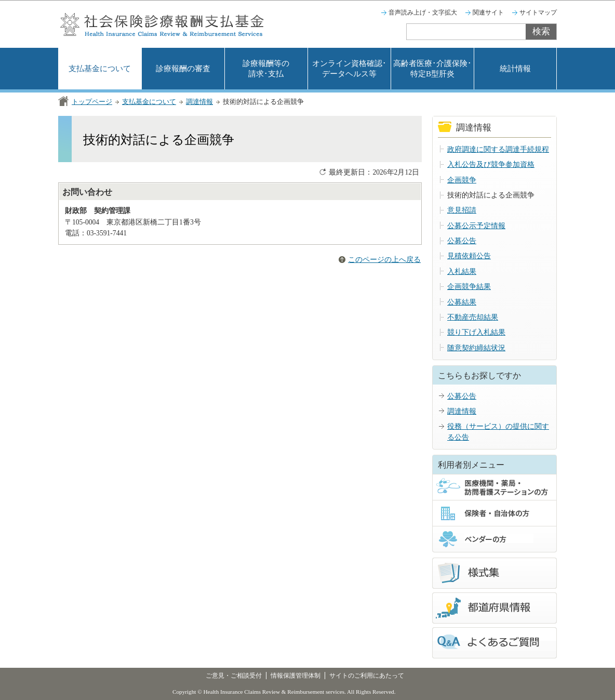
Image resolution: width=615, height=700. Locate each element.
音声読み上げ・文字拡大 (423, 12)
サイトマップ (538, 12)
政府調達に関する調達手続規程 (498, 149)
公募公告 (462, 241)
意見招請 (462, 210)
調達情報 (199, 102)
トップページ (92, 102)
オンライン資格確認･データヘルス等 (349, 69)
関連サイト (488, 12)
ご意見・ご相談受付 (234, 676)
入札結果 (462, 272)
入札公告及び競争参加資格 (491, 164)
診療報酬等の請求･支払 (266, 69)
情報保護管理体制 (296, 676)
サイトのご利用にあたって (367, 676)
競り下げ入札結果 (476, 332)
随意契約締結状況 (476, 348)
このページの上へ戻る (384, 260)
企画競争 (462, 180)
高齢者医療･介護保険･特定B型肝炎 (432, 69)
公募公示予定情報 (476, 226)
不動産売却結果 (473, 317)
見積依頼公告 (469, 256)
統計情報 (515, 69)
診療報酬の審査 (183, 69)
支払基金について (100, 69)
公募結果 (462, 302)
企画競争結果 (469, 287)
